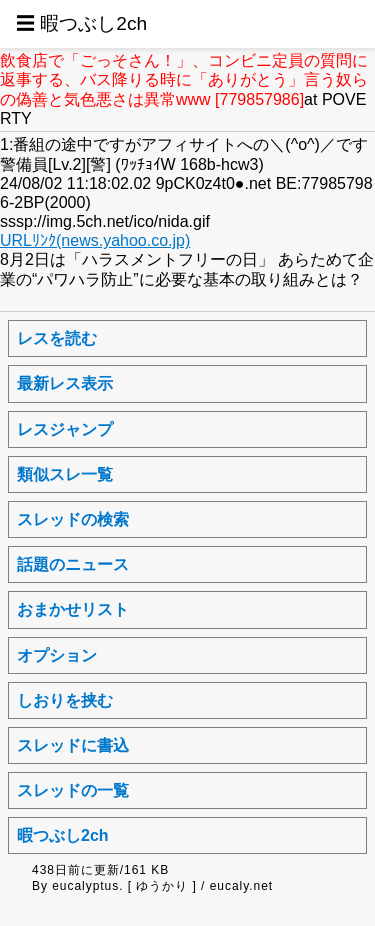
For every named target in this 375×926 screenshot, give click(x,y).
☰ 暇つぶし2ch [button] (81, 23)
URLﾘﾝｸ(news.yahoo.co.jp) (95, 240)
